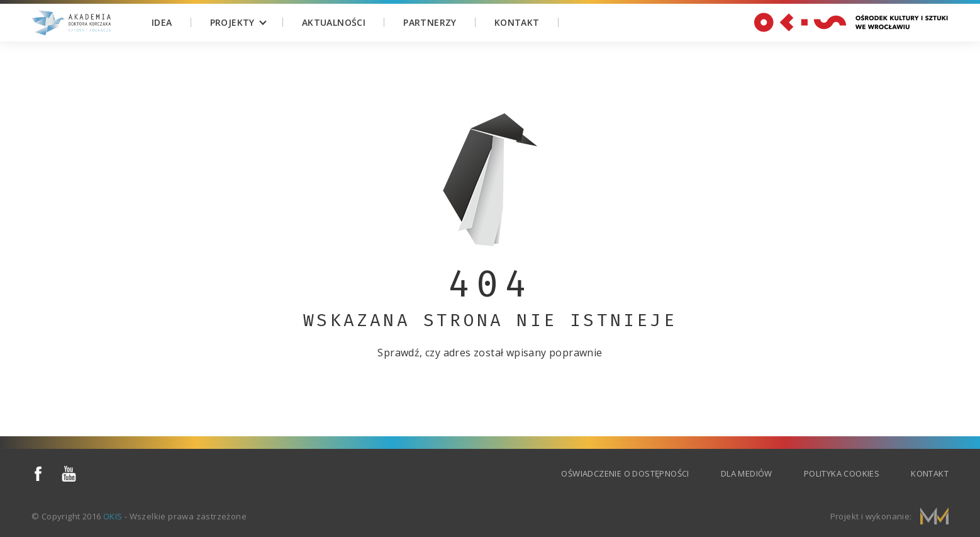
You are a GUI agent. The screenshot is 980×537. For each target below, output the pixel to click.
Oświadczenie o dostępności (625, 473)
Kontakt (517, 22)
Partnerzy (430, 22)
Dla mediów (747, 473)
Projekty (232, 22)
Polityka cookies (842, 473)
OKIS (113, 516)
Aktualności (334, 22)
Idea (162, 22)
